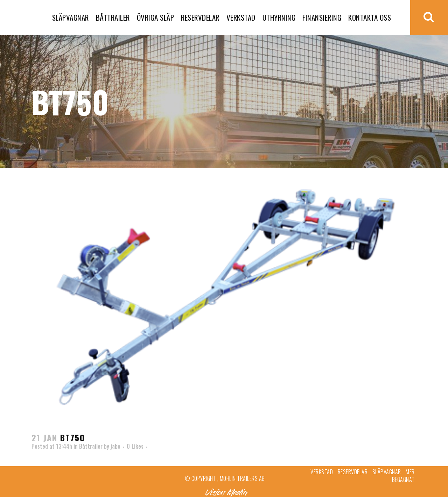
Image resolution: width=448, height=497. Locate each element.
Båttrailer (91, 446)
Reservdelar (353, 472)
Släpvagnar (387, 472)
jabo (115, 446)
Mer (410, 472)
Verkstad (322, 472)
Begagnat (403, 479)
